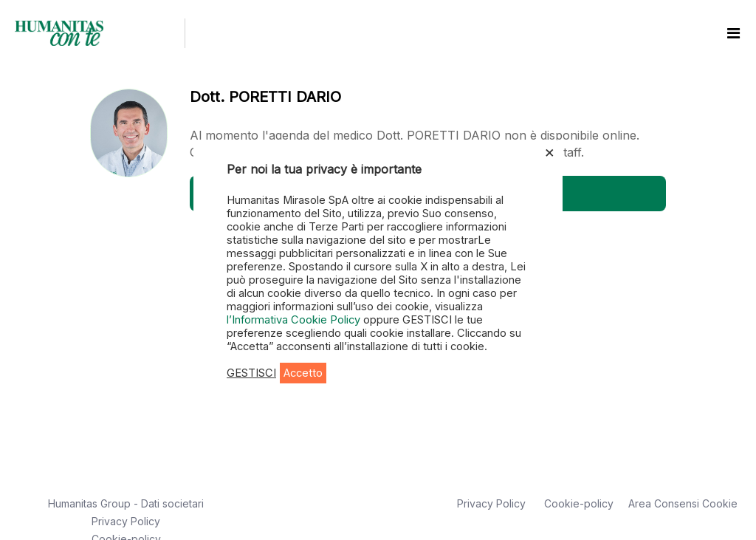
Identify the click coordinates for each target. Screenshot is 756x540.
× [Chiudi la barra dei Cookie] (550, 151)
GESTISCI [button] (251, 373)
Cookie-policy (579, 503)
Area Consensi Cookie (683, 503)
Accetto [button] (303, 373)
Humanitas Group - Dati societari (126, 503)
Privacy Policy (126, 521)
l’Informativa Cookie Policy (295, 320)
